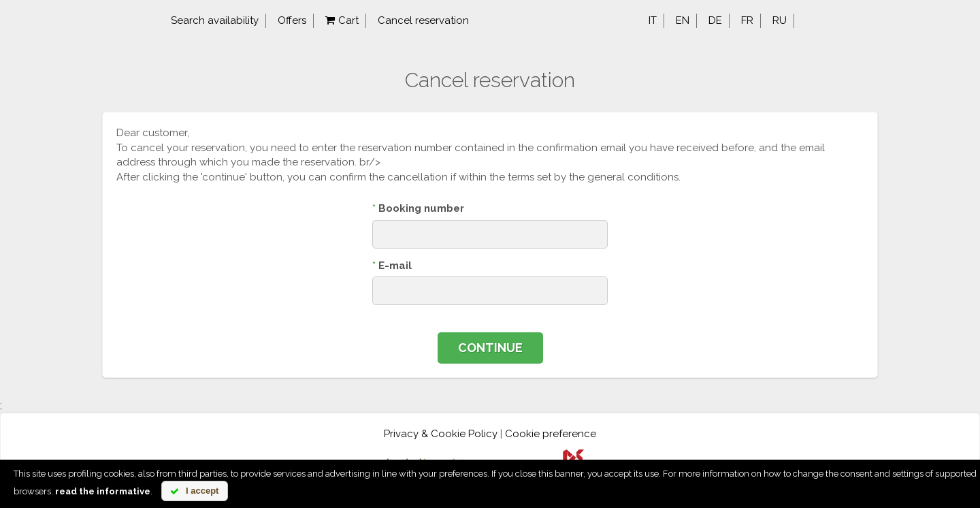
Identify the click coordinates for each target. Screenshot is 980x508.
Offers (292, 20)
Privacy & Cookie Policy (441, 434)
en (683, 20)
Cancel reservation (423, 20)
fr (747, 20)
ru (780, 20)
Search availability (215, 20)
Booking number (418, 208)
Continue (490, 348)
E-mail (392, 266)
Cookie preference (551, 434)
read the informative (103, 491)
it (653, 20)
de (715, 20)
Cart (342, 21)
